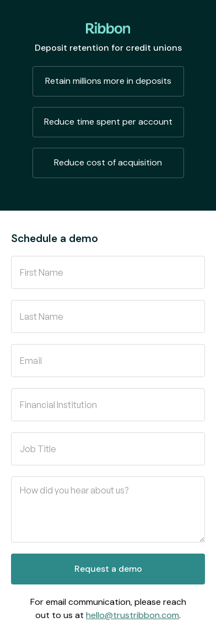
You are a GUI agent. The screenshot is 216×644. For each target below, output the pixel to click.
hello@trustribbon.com (133, 615)
